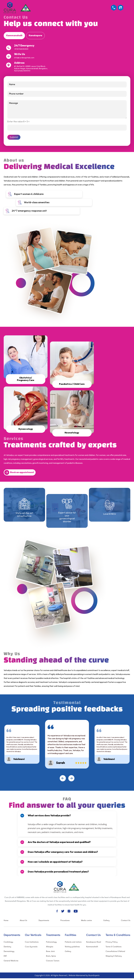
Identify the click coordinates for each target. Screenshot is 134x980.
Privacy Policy (112, 942)
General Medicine (11, 960)
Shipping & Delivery (114, 956)
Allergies (50, 946)
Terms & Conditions (114, 946)
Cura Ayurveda (31, 946)
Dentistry (7, 946)
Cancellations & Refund (115, 951)
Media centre (86, 920)
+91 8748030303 (21, 49)
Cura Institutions (32, 942)
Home (6, 920)
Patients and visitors (73, 942)
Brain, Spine (51, 956)
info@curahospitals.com (24, 58)
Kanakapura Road (94, 942)
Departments (44, 920)
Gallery (106, 920)
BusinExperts (94, 975)
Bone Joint (50, 951)
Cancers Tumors (53, 960)
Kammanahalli (92, 946)
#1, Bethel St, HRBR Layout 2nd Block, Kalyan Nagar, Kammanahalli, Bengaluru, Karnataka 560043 (31, 69)
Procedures (65, 920)
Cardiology (8, 942)
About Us (23, 920)
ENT (5, 956)
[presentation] (63, 778)
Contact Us (126, 920)
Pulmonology (51, 942)
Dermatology (9, 951)
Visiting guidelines (72, 946)
